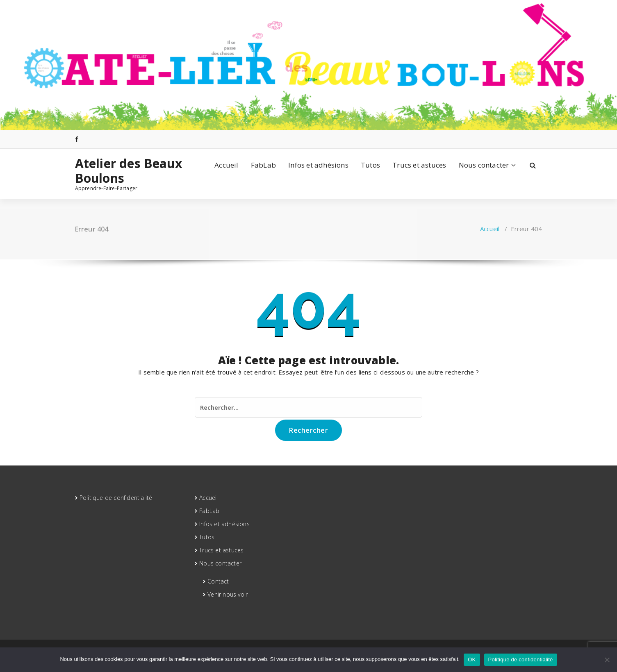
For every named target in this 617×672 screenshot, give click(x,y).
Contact (218, 581)
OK (472, 660)
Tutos (370, 165)
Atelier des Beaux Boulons (129, 171)
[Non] (607, 660)
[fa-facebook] (77, 139)
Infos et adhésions (318, 165)
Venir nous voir (228, 594)
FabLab (263, 165)
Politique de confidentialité (116, 498)
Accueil (226, 165)
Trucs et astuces (419, 165)
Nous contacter (484, 165)
